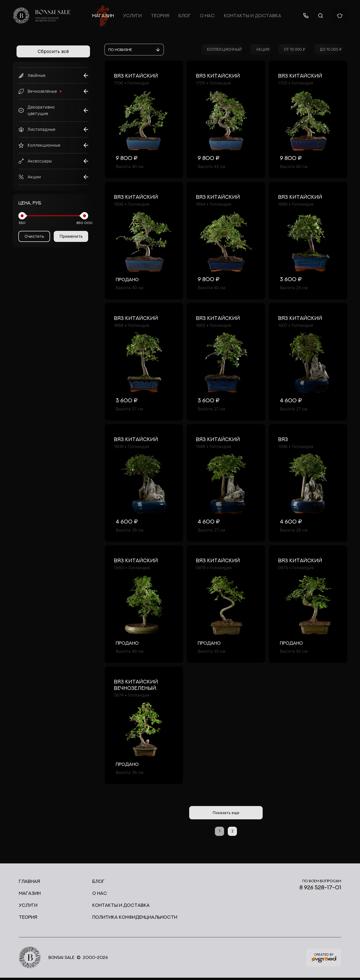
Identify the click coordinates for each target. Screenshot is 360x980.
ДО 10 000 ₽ (331, 49)
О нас (207, 16)
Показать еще (226, 814)
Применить (71, 236)
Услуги (132, 16)
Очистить (34, 236)
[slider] (22, 216)
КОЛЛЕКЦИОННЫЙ (224, 49)
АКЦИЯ (263, 49)
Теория (160, 16)
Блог (185, 16)
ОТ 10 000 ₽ (295, 49)
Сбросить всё (53, 51)
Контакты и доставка (253, 16)
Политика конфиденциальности (135, 919)
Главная (29, 883)
